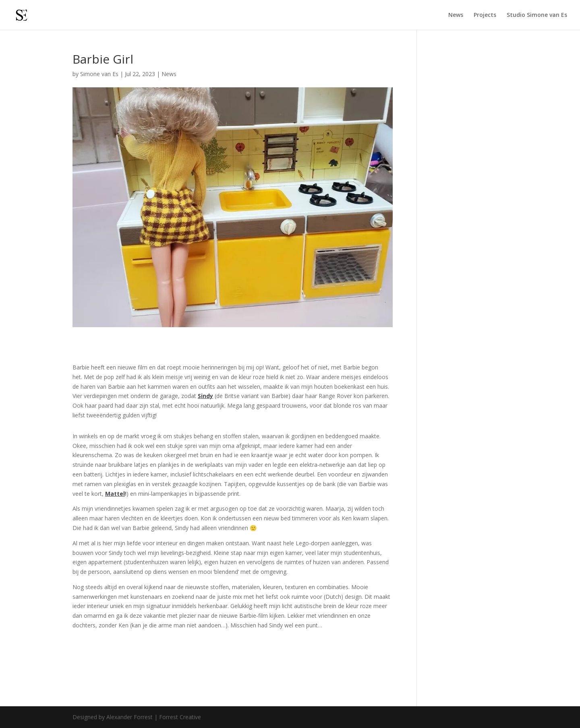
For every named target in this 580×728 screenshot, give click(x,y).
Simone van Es (99, 74)
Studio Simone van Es (537, 15)
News (456, 15)
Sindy (205, 396)
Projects (485, 15)
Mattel (115, 494)
